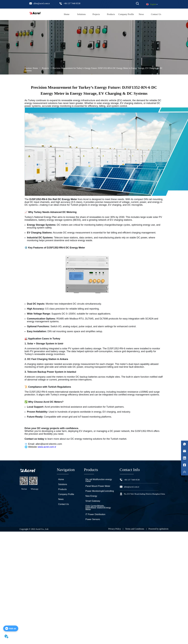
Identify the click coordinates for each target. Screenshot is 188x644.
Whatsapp (34, 489)
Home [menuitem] (67, 14)
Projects (45, 68)
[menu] (111, 14)
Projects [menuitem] (96, 14)
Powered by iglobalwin (158, 529)
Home (35, 68)
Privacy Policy (115, 529)
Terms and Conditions (135, 529)
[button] (111, 14)
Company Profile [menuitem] (126, 14)
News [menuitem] (141, 14)
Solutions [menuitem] (81, 14)
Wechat (24, 489)
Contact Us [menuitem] (156, 14)
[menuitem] (111, 14)
